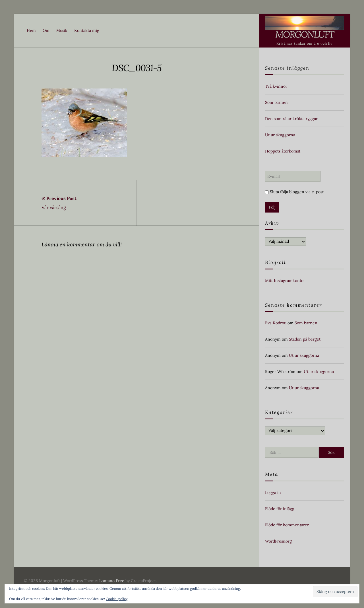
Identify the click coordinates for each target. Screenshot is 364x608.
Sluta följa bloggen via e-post (294, 192)
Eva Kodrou (276, 323)
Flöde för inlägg (280, 509)
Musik (62, 30)
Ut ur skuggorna (280, 135)
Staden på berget (305, 339)
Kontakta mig (87, 30)
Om (46, 30)
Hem (31, 30)
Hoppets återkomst (283, 151)
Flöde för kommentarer (287, 525)
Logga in (273, 492)
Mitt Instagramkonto (284, 281)
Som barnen (276, 102)
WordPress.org (278, 541)
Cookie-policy (117, 599)
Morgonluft (305, 34)
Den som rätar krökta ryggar (291, 119)
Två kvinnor (276, 86)
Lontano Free (112, 581)
